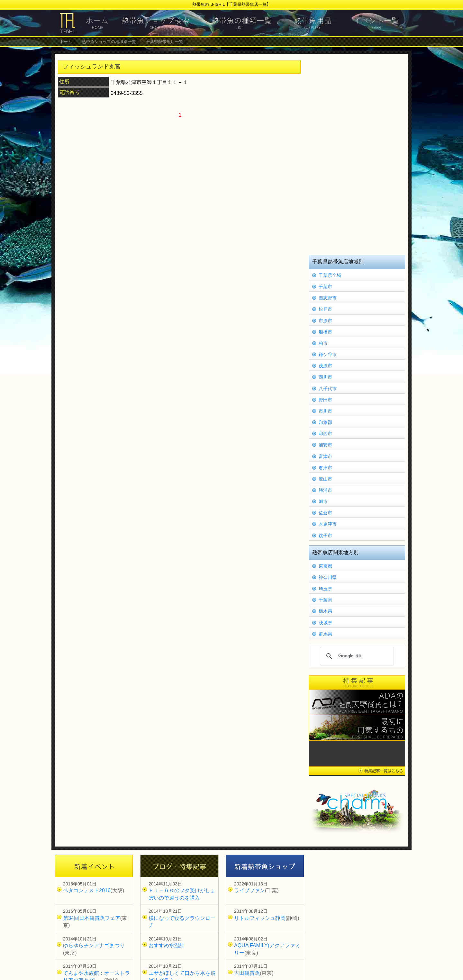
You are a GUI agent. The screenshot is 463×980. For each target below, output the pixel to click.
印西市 (325, 434)
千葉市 (325, 287)
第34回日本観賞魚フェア (92, 918)
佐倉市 (325, 513)
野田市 (325, 400)
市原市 (325, 321)
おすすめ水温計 (167, 945)
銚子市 (325, 536)
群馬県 (325, 634)
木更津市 (328, 524)
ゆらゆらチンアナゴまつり (94, 945)
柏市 (323, 343)
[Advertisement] (357, 153)
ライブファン (250, 890)
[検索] (356, 656)
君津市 (325, 468)
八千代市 (328, 389)
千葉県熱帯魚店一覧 (164, 42)
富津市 (325, 456)
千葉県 (325, 600)
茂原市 (325, 366)
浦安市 (325, 445)
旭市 (323, 501)
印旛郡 (325, 422)
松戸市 (325, 309)
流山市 (325, 479)
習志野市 (328, 298)
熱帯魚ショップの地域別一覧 (109, 42)
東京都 (325, 566)
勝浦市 (325, 490)
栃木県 (325, 611)
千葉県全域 (330, 275)
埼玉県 (325, 589)
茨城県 (325, 623)
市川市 (325, 411)
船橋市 (325, 332)
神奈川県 (328, 577)
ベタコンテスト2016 (87, 890)
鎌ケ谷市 (328, 354)
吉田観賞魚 (247, 973)
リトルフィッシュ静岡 (260, 918)
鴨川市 (325, 377)
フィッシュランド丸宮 (92, 67)
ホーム (66, 42)
